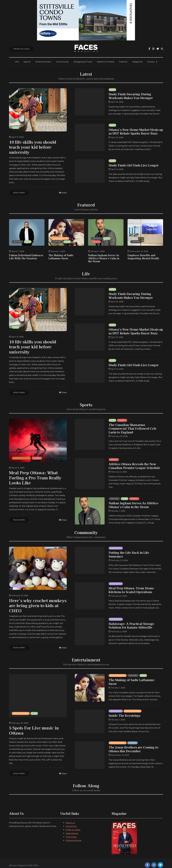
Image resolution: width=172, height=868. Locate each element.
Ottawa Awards (74, 836)
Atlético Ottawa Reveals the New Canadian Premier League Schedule (134, 463)
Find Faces (71, 832)
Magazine (137, 62)
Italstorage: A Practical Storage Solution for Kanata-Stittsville (131, 623)
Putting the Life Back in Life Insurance (129, 552)
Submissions (72, 828)
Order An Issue (21, 49)
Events (151, 62)
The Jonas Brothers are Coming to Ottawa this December (133, 746)
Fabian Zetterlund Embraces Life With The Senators (26, 256)
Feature (17, 241)
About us (70, 818)
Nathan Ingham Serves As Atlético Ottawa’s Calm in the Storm (104, 257)
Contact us (71, 821)
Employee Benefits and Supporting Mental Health (143, 256)
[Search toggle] (162, 49)
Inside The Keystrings (124, 712)
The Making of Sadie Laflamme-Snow (61, 256)
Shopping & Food (83, 62)
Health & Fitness (106, 62)
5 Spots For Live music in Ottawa (34, 727)
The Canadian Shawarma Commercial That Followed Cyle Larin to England (133, 426)
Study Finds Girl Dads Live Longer (134, 165)
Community (62, 62)
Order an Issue (73, 825)
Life (17, 62)
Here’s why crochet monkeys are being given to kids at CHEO (38, 603)
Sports (27, 62)
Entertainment (43, 62)
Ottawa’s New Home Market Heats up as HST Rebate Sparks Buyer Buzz (136, 131)
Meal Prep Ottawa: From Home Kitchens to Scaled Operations (131, 587)
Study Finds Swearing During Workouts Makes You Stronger (131, 96)
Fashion (123, 62)
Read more (19, 193)
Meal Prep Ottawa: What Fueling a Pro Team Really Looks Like (35, 475)
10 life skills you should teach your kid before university (33, 147)
